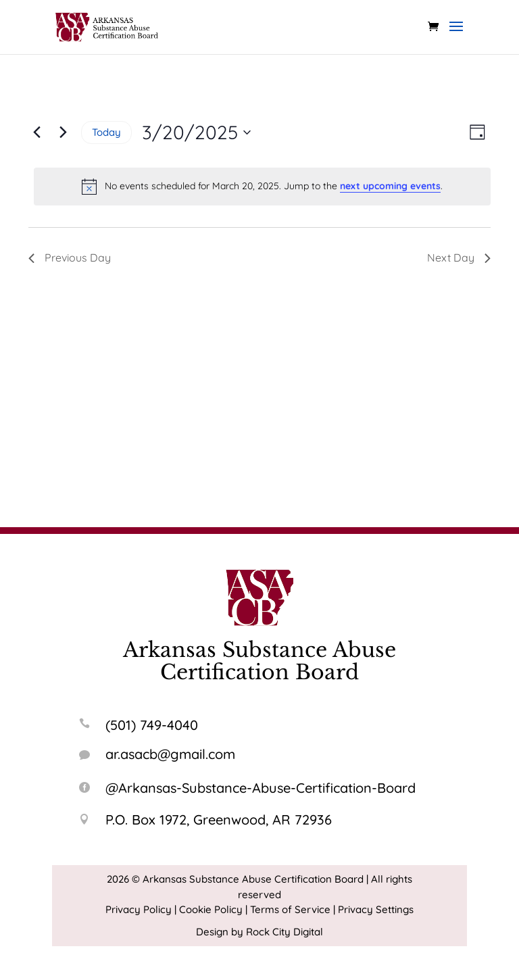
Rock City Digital (285, 932)
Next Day (459, 258)
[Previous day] (36, 132)
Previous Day (70, 258)
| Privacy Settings (373, 909)
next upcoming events (390, 186)
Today (106, 132)
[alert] (262, 187)
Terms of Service (290, 909)
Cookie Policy (211, 909)
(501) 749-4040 (152, 725)
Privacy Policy (139, 909)
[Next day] (63, 132)
